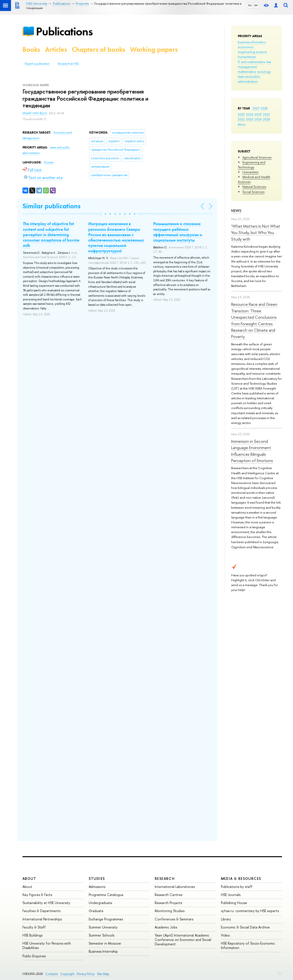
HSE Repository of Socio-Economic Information (248, 945)
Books (31, 49)
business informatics (252, 42)
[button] (100, 214)
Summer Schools (102, 935)
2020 (250, 119)
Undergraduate (100, 903)
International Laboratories (175, 887)
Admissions (97, 887)
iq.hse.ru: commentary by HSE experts (250, 911)
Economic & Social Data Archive (245, 927)
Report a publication (37, 64)
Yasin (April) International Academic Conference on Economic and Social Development (183, 940)
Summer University (103, 927)
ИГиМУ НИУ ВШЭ (35, 113)
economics (246, 47)
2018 (266, 119)
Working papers (154, 49)
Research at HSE (68, 64)
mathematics (247, 72)
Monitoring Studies (170, 911)
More (242, 124)
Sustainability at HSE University (46, 903)
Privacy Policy (86, 974)
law (269, 62)
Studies (97, 879)
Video (225, 935)
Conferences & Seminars (174, 919)
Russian (49, 162)
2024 (250, 114)
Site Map (103, 974)
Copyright (67, 974)
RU (250, 5)
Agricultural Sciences (257, 157)
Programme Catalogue (106, 895)
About (29, 879)
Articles (56, 49)
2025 (241, 114)
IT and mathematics (251, 62)
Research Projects (168, 903)
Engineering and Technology (252, 165)
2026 (264, 108)
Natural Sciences (254, 187)
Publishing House (234, 903)
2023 (258, 114)
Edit (280, 973)
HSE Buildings (33, 935)
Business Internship (103, 951)
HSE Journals (231, 895)
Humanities (250, 172)
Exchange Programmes (106, 919)
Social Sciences (253, 192)
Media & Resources (241, 879)
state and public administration (249, 79)
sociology (264, 72)
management (247, 67)
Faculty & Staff (34, 927)
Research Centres (168, 895)
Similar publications (51, 206)
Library (226, 919)
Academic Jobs (166, 927)
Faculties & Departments (41, 911)
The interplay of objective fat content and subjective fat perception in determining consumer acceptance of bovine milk (51, 234)
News (236, 211)
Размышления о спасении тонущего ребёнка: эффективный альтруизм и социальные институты (178, 232)
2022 (266, 114)
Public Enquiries (34, 956)
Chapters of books (98, 49)
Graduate (96, 911)
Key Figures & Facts (37, 895)
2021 (241, 119)
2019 (258, 119)
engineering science (252, 52)
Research (165, 879)
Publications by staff (237, 887)
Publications (64, 31)
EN (256, 5)
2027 (256, 108)
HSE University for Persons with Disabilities (47, 945)
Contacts (51, 974)
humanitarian (247, 57)
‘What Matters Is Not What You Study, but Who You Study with (256, 232)
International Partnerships (42, 919)
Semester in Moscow (105, 943)
